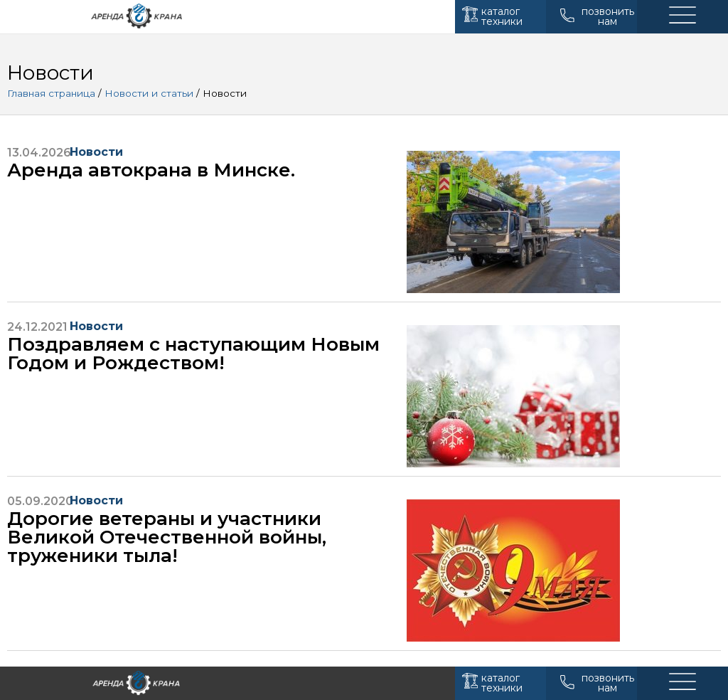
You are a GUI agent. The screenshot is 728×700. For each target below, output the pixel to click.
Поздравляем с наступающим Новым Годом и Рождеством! (193, 354)
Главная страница (51, 93)
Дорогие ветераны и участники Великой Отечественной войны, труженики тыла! (167, 537)
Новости (96, 152)
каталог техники (502, 16)
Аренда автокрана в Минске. (151, 170)
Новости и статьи (149, 93)
